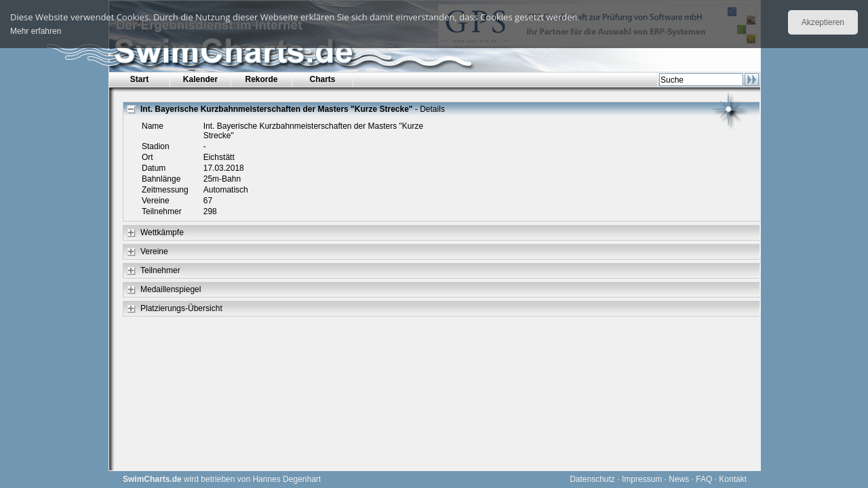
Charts (322, 79)
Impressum (642, 479)
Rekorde (261, 79)
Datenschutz (592, 479)
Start (139, 79)
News (679, 479)
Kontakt (733, 479)
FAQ (704, 479)
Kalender (200, 79)
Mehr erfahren (36, 31)
